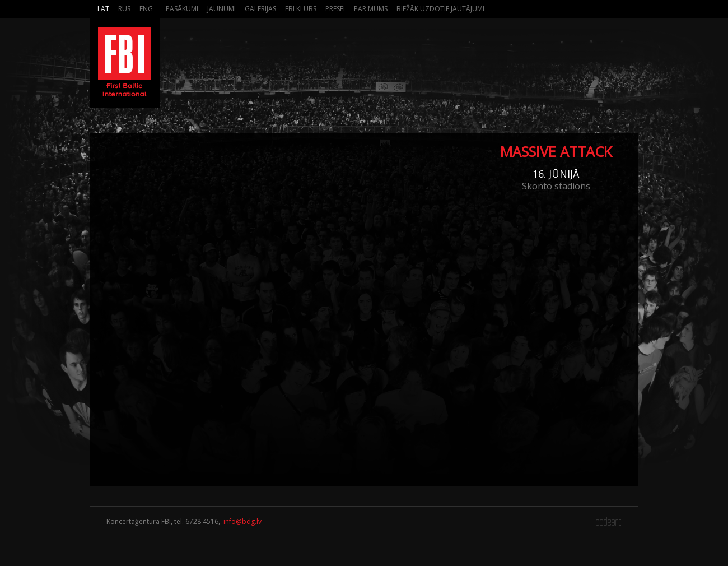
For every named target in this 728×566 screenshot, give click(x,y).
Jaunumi (221, 9)
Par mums (371, 9)
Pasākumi (182, 9)
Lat (103, 9)
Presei (335, 9)
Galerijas (260, 9)
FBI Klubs (301, 9)
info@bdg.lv (242, 521)
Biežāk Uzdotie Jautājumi (440, 9)
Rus (124, 9)
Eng (146, 9)
